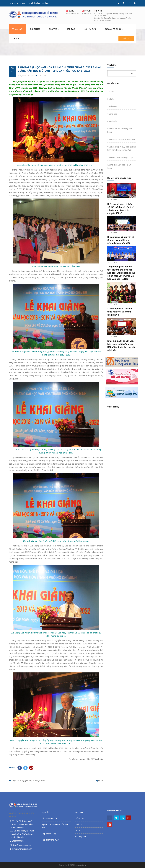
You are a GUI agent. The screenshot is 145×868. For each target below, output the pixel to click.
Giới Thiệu (79, 812)
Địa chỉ (98, 11)
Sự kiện (111, 99)
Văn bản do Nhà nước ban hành (121, 139)
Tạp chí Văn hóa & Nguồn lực (120, 157)
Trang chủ (17, 29)
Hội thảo (45, 812)
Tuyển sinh (126, 38)
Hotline (87, 11)
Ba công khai (80, 837)
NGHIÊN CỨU (91, 29)
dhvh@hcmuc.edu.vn (39, 3)
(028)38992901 (17, 3)
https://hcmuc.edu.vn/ (22, 849)
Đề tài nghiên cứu (50, 818)
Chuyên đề (112, 121)
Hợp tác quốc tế (49, 834)
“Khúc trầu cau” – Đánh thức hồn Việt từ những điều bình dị (120, 312)
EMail (70, 11)
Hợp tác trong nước (51, 840)
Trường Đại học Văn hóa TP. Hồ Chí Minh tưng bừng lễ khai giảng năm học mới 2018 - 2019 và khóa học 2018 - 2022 (59, 69)
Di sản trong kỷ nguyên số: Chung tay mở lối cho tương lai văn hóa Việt (121, 240)
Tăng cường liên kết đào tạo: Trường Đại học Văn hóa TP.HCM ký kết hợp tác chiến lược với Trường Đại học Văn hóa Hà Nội (121, 273)
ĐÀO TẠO (54, 29)
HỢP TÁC (71, 29)
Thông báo (112, 114)
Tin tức (16, 39)
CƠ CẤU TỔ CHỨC (114, 29)
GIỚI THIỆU (35, 29)
